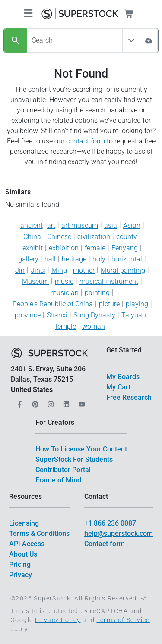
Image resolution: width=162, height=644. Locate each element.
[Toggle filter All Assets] (131, 40)
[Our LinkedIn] (65, 402)
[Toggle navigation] (28, 14)
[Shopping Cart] (134, 14)
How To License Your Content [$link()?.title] (81, 449)
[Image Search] (149, 40)
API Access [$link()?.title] (27, 544)
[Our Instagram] (50, 402)
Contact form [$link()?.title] (105, 544)
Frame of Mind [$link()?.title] (58, 480)
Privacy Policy (58, 620)
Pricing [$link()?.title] (20, 565)
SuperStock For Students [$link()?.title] (74, 459)
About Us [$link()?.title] (23, 554)
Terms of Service (123, 620)
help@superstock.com (119, 534)
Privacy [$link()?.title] (21, 575)
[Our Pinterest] (34, 402)
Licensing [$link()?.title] (24, 523)
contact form (86, 141)
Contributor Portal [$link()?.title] (63, 470)
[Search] (15, 40)
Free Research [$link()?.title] (129, 397)
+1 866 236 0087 (110, 523)
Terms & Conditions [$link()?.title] (39, 534)
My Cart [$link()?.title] (118, 387)
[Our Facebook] (19, 402)
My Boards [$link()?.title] (123, 377)
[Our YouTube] (81, 402)
